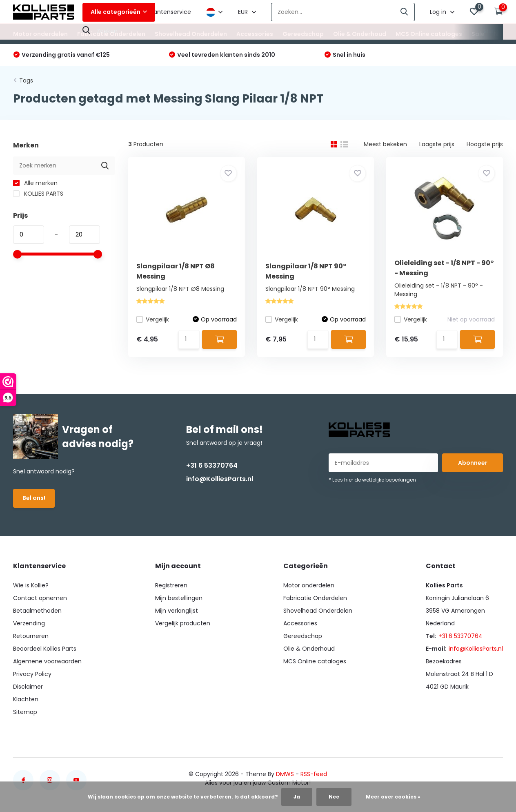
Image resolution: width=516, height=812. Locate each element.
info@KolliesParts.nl (220, 479)
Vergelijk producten (183, 623)
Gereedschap (303, 34)
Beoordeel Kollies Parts (45, 649)
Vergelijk (153, 319)
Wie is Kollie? (31, 585)
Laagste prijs (437, 144)
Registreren (171, 585)
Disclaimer (28, 687)
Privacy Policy (32, 674)
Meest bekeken (385, 144)
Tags (26, 80)
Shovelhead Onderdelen (191, 34)
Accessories (255, 34)
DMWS (285, 774)
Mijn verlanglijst (177, 611)
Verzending (29, 623)
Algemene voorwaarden (47, 661)
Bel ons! (34, 498)
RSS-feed (314, 774)
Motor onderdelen (40, 34)
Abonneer (473, 463)
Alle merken (35, 183)
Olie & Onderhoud (360, 34)
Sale (478, 34)
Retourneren (31, 636)
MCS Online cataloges (429, 34)
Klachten (26, 699)
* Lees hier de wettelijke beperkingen (372, 480)
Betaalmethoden (37, 611)
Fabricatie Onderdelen (111, 34)
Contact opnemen (40, 598)
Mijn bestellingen (179, 598)
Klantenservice (170, 12)
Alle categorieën (119, 12)
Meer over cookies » (393, 797)
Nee (334, 797)
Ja (297, 797)
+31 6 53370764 (212, 465)
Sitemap (25, 712)
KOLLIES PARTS (38, 194)
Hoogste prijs (485, 144)
